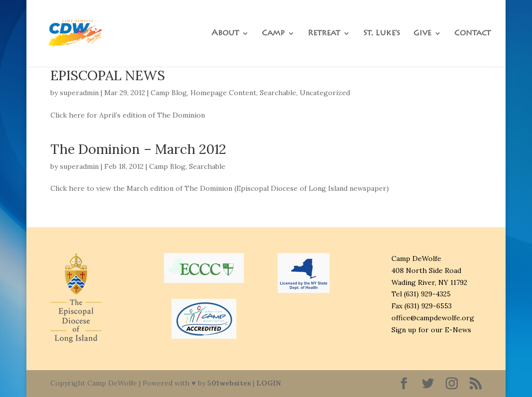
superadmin (79, 93)
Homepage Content (223, 93)
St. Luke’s (382, 34)
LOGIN (268, 383)
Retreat (324, 34)
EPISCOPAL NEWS (108, 75)
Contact (472, 34)
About (225, 34)
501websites (229, 383)
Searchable (278, 93)
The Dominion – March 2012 (138, 149)
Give (422, 34)
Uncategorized (325, 93)
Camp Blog (169, 93)
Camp (273, 34)
